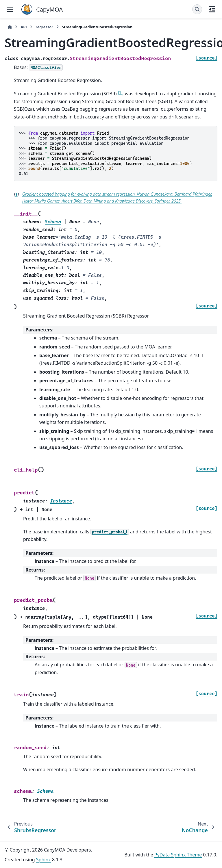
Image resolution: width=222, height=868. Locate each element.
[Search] (197, 9)
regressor (44, 27)
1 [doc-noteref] (120, 92)
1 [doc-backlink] (16, 194)
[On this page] (212, 9)
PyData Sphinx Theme (178, 855)
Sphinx (44, 860)
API (24, 27)
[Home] (10, 27)
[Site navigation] (10, 9)
